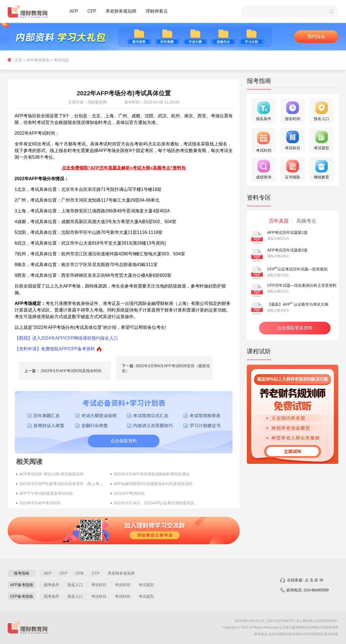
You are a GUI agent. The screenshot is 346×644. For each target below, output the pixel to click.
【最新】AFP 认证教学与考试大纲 (298, 304)
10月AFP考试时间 (129, 493)
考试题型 (146, 585)
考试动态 (61, 60)
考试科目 (99, 585)
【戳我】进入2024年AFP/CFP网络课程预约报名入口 (66, 338)
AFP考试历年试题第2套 (287, 250)
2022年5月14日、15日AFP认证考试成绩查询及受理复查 (156, 503)
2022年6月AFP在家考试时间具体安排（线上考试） (62, 484)
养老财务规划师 (121, 11)
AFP (74, 11)
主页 (18, 60)
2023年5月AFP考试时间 (40, 503)
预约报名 (316, 36)
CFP (92, 11)
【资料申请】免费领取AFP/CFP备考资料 (55, 349)
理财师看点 (157, 11)
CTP (96, 573)
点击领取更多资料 (295, 328)
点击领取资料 (124, 441)
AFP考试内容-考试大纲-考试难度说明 (51, 474)
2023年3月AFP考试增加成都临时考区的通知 (152, 474)
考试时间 (123, 585)
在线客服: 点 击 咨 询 (305, 580)
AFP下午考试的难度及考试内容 (46, 493)
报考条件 (52, 585)
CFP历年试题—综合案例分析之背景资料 (302, 285)
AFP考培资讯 (38, 60)
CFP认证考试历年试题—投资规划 (297, 269)
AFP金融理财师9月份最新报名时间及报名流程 (153, 484)
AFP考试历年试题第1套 (287, 232)
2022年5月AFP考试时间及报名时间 (71, 371)
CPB (79, 573)
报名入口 (75, 585)
